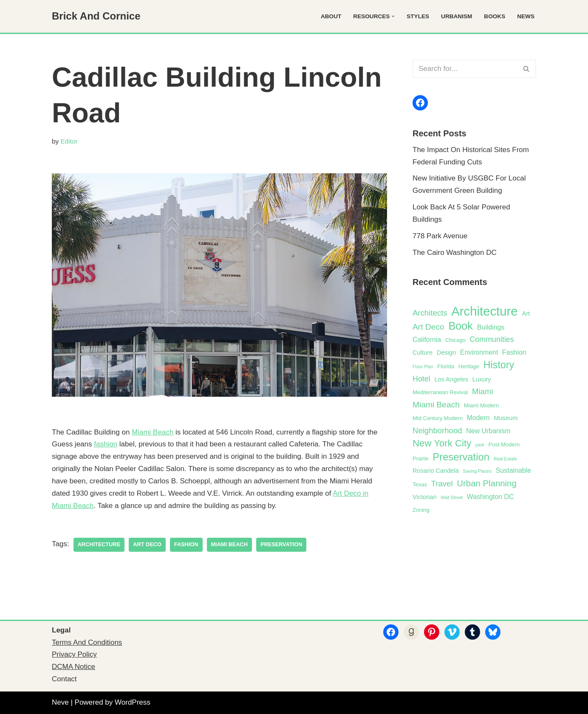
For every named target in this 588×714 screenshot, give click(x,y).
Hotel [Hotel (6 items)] (421, 379)
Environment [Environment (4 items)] (479, 352)
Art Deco (147, 544)
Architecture (99, 544)
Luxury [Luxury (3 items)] (482, 379)
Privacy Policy (74, 654)
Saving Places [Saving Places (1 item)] (478, 471)
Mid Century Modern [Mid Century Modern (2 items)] (438, 418)
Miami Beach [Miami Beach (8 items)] (436, 405)
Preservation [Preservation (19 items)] (461, 457)
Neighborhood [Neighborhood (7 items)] (437, 430)
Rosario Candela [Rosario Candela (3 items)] (436, 471)
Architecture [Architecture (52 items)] (484, 312)
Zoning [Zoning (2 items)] (421, 510)
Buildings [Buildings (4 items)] (491, 327)
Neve (60, 702)
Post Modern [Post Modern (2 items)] (504, 444)
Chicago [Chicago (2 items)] (455, 340)
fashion (106, 444)
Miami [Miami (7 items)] (482, 391)
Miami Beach (153, 432)
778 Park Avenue (440, 236)
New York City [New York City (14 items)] (442, 443)
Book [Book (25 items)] (461, 326)
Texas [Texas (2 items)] (420, 484)
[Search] (465, 69)
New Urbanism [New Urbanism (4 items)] (488, 431)
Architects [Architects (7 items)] (430, 313)
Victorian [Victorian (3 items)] (425, 497)
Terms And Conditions (87, 642)
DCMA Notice (73, 667)
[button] (393, 16)
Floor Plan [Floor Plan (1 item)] (423, 367)
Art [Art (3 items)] (526, 313)
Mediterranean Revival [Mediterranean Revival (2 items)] (440, 392)
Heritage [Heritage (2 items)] (469, 366)
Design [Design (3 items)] (446, 353)
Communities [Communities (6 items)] (492, 339)
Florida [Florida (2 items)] (446, 366)
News (526, 16)
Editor (69, 141)
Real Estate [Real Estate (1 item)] (505, 459)
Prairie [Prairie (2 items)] (421, 459)
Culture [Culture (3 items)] (423, 353)
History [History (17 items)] (499, 365)
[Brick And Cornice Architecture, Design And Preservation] (96, 16)
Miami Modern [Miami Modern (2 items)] (481, 405)
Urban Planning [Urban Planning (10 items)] (486, 483)
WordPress (133, 702)
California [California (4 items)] (427, 340)
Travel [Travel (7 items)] (442, 484)
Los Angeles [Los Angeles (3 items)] (451, 379)
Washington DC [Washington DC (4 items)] (490, 497)
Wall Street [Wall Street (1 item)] (452, 497)
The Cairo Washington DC (455, 253)
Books (495, 16)
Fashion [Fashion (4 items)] (514, 352)
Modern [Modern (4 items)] (478, 418)
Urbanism (457, 16)
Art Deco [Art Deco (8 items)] (428, 327)
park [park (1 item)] (480, 445)
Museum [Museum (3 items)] (506, 418)
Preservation (281, 544)
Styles (418, 16)
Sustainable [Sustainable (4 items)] (513, 470)
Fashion (186, 544)
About (331, 16)
